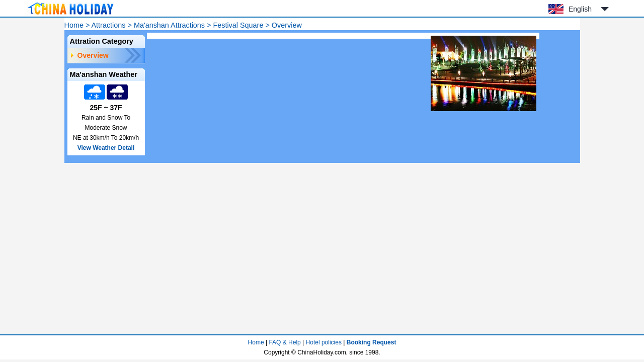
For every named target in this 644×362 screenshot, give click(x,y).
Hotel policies (324, 342)
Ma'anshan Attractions (169, 25)
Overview (93, 55)
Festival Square (238, 25)
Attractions (109, 25)
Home (74, 25)
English (580, 9)
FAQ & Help (285, 342)
